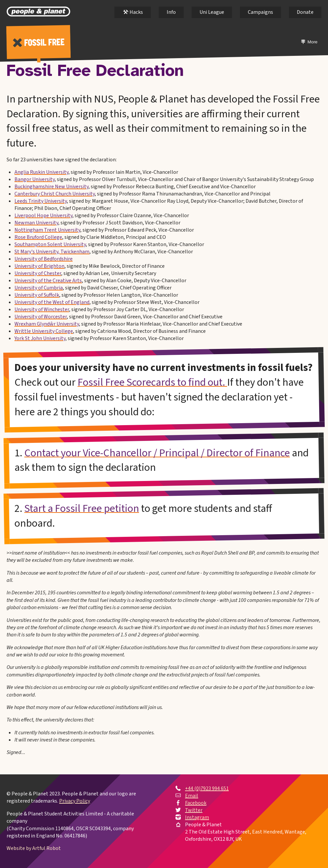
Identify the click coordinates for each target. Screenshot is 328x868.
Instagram (197, 817)
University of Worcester (41, 317)
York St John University (40, 338)
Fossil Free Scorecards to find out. (152, 382)
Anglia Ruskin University (41, 172)
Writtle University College (44, 331)
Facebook (196, 803)
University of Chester (38, 273)
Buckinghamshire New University (51, 187)
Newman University (36, 223)
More (314, 42)
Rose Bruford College (38, 237)
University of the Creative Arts (48, 281)
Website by (34, 848)
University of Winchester (42, 309)
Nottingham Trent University (47, 230)
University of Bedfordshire (44, 259)
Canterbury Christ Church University (55, 194)
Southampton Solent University (50, 244)
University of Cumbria (39, 288)
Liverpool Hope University (43, 216)
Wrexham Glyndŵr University (47, 324)
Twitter (194, 810)
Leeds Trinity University (41, 201)
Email (192, 796)
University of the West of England (52, 302)
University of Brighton (39, 266)
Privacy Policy (75, 801)
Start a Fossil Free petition (82, 509)
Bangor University (35, 179)
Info (171, 12)
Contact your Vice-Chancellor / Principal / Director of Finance (157, 453)
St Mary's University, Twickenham (52, 252)
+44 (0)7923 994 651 (207, 788)
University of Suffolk (37, 295)
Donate (305, 12)
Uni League (212, 12)
